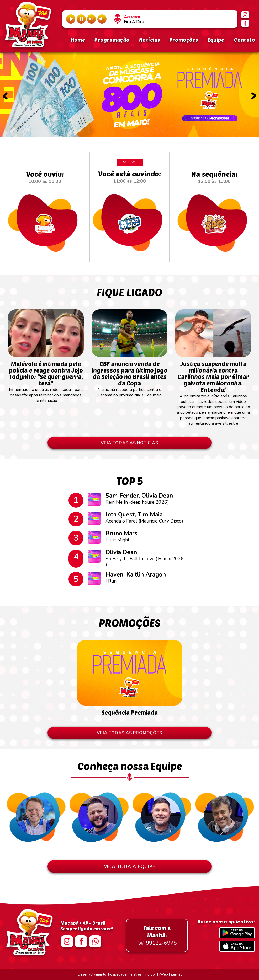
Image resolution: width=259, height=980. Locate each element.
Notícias (149, 40)
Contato (244, 40)
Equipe (216, 40)
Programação (112, 40)
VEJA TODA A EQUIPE (130, 866)
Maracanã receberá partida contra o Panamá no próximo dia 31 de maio (129, 377)
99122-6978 (157, 935)
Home (78, 40)
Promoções (184, 40)
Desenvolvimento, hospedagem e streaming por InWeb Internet (130, 974)
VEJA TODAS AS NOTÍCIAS (129, 443)
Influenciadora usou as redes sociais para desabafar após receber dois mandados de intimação (46, 379)
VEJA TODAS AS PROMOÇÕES (129, 733)
